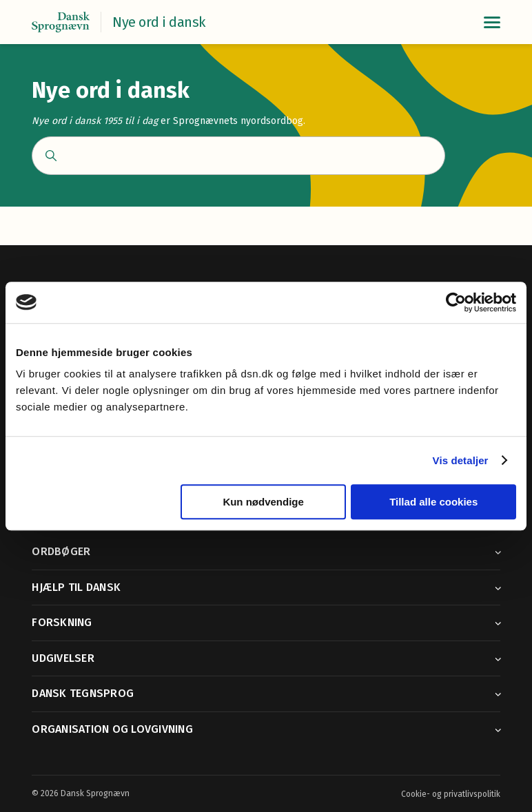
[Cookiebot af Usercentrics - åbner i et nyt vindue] (456, 302)
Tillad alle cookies (433, 502)
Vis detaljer (461, 460)
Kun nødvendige (263, 502)
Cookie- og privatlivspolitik (451, 794)
